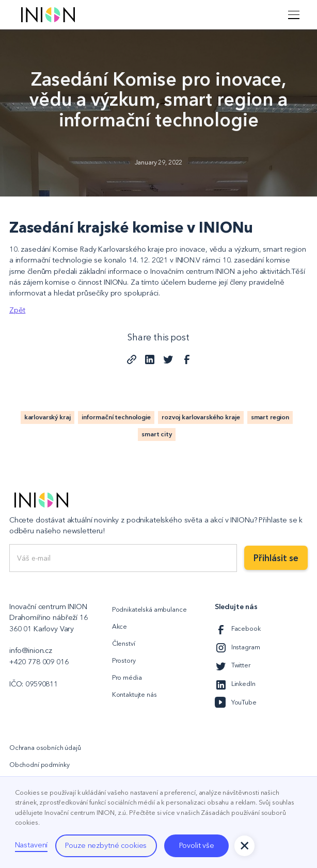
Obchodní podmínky (39, 765)
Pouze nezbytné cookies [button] (106, 845)
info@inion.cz (31, 650)
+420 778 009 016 (39, 662)
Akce (120, 626)
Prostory (124, 660)
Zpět (17, 310)
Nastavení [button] (31, 845)
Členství (124, 643)
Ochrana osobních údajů (45, 748)
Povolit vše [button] (197, 845)
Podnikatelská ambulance (149, 609)
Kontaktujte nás (134, 694)
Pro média (127, 677)
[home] (45, 14)
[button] (292, 15)
